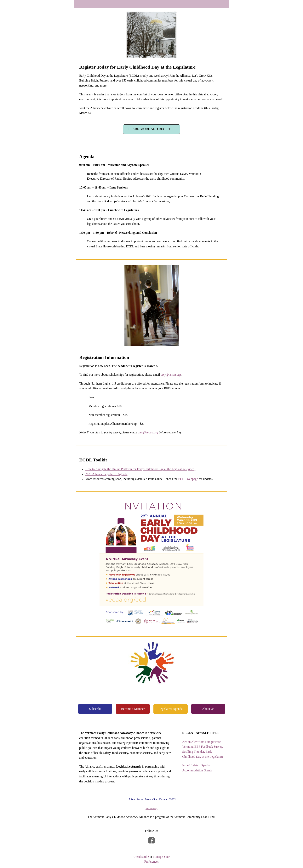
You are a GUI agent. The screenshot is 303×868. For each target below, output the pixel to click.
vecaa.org (151, 808)
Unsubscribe (141, 857)
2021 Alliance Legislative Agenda (106, 474)
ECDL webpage (188, 479)
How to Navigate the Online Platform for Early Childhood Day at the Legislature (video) (140, 469)
